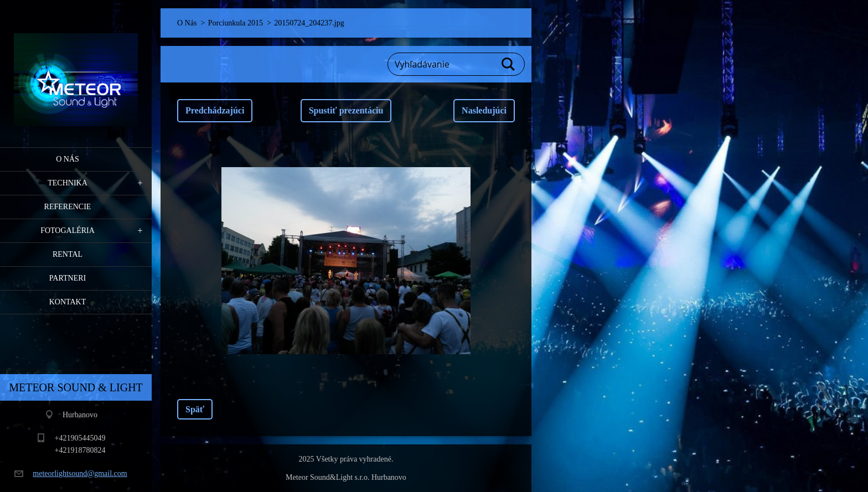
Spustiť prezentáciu (346, 110)
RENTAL (68, 254)
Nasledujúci (484, 110)
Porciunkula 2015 (236, 23)
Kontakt (68, 302)
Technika (68, 183)
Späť (195, 409)
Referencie (68, 207)
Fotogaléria (68, 231)
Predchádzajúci (215, 110)
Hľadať (509, 64)
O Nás (68, 159)
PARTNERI (68, 278)
